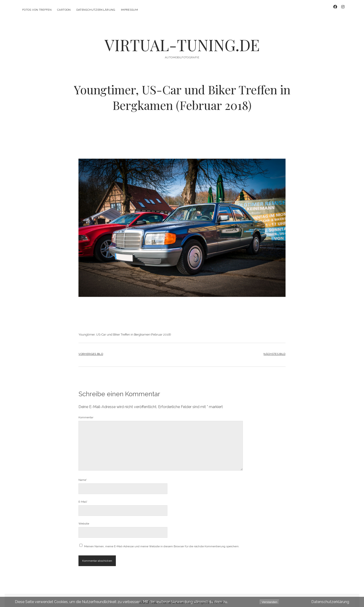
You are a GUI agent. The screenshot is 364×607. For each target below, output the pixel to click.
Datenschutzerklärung (96, 10)
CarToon (64, 10)
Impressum (129, 10)
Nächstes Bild (274, 350)
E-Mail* (83, 498)
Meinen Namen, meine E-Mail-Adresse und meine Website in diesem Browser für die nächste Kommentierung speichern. (162, 542)
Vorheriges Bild (91, 350)
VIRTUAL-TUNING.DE (182, 41)
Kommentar (86, 413)
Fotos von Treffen (37, 10)
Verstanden (269, 602)
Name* (83, 476)
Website (84, 520)
